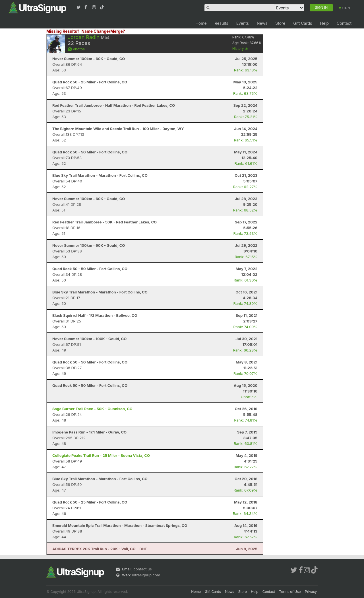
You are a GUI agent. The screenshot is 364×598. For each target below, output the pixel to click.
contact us (142, 569)
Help (324, 23)
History (241, 49)
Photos (76, 49)
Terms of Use (290, 592)
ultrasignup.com (146, 575)
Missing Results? (63, 31)
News (262, 23)
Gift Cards (303, 23)
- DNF (100, 549)
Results (222, 23)
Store (280, 23)
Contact (344, 23)
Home (201, 23)
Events (243, 23)
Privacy (311, 592)
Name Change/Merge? (103, 31)
